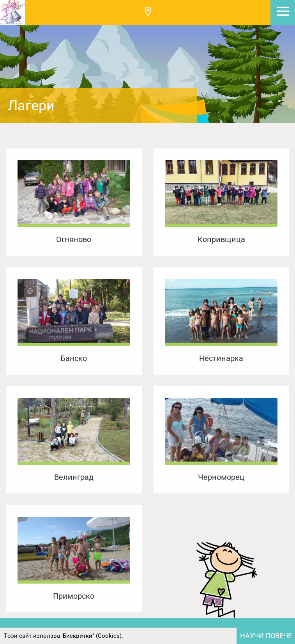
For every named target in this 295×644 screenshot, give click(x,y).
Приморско (74, 596)
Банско (74, 358)
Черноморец (221, 477)
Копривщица (221, 239)
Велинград (74, 477)
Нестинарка (221, 358)
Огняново (74, 239)
